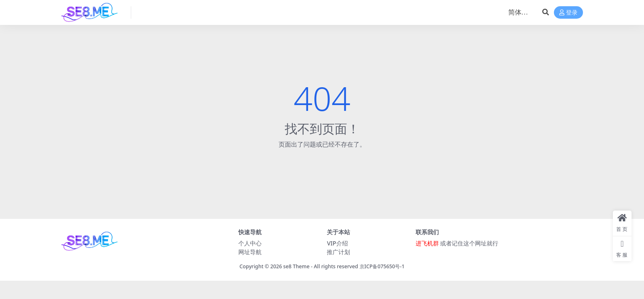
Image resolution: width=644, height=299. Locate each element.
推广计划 (338, 252)
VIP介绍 (337, 243)
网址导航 (250, 252)
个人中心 (250, 243)
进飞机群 (427, 243)
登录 (568, 13)
